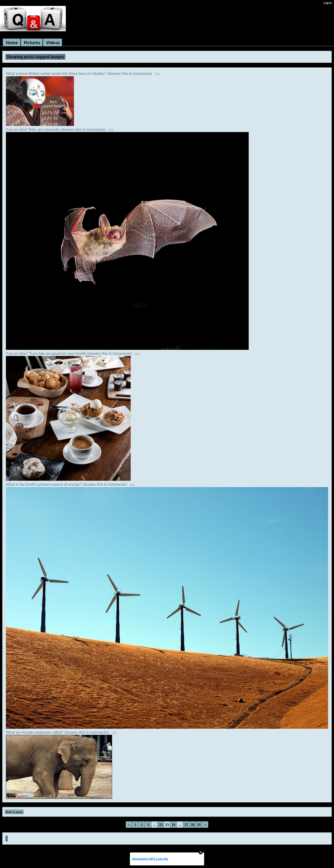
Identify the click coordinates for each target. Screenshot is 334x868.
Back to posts (14, 812)
